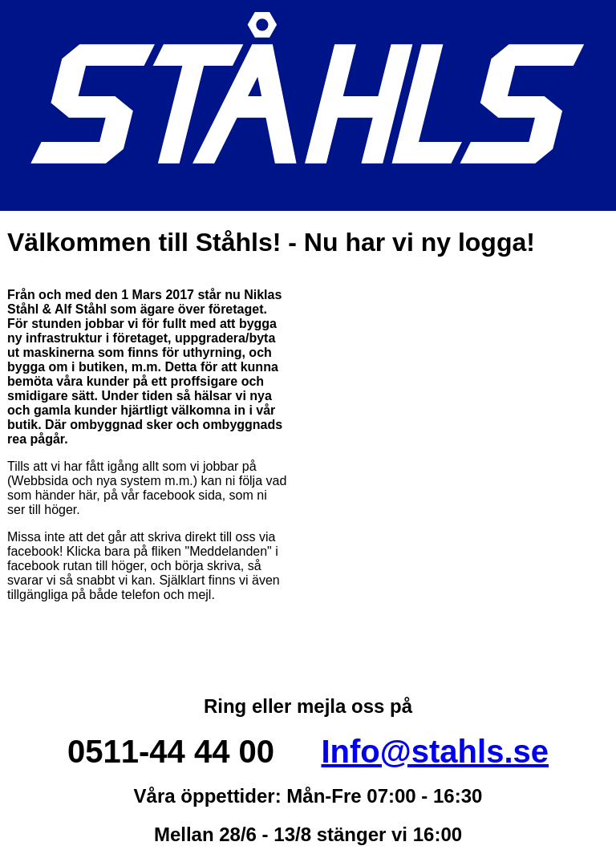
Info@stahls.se (435, 751)
